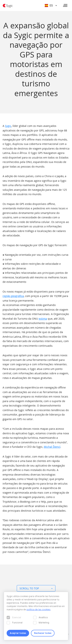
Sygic (8, 126)
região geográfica (13, 296)
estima (43, 319)
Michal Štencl (52, 447)
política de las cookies (38, 609)
